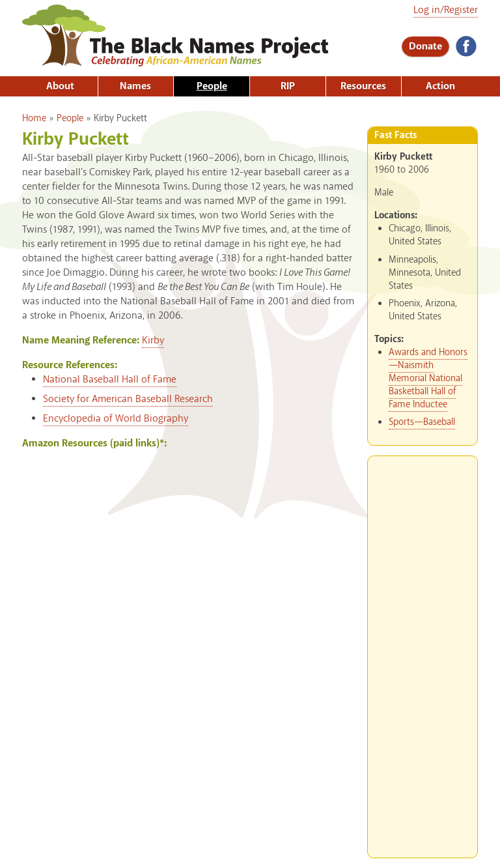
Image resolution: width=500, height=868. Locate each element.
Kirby (153, 340)
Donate (425, 47)
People (212, 86)
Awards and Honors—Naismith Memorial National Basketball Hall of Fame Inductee (428, 379)
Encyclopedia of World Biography (116, 419)
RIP (288, 86)
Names (135, 86)
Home (34, 119)
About (60, 86)
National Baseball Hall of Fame (110, 380)
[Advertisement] (423, 652)
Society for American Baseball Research (128, 399)
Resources (363, 86)
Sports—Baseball (422, 422)
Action (440, 86)
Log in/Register (446, 10)
